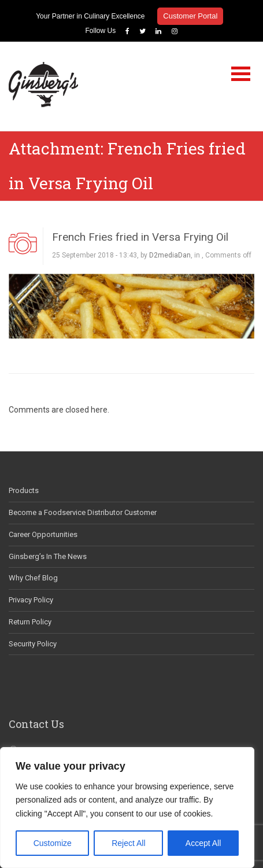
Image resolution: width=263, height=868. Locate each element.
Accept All (203, 843)
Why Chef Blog (33, 578)
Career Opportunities (43, 534)
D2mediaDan (170, 255)
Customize (53, 843)
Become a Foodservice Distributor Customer (83, 512)
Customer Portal (190, 16)
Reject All (128, 843)
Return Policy (30, 622)
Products (24, 490)
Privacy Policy (31, 600)
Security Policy (33, 644)
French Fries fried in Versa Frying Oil (140, 237)
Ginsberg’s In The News (48, 556)
